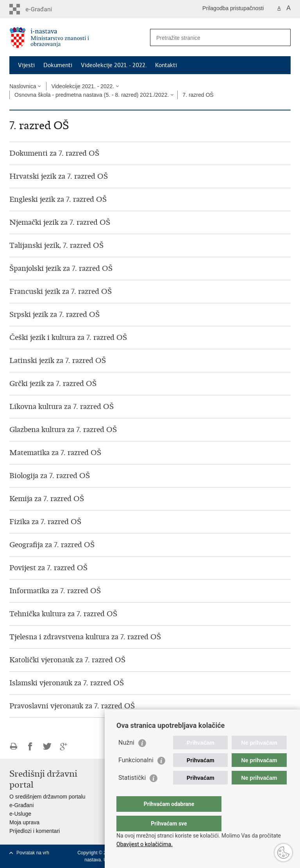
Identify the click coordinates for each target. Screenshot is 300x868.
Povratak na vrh (33, 853)
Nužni (126, 758)
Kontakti (166, 65)
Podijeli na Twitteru (47, 746)
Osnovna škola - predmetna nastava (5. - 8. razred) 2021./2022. (92, 95)
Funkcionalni (136, 776)
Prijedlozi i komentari (35, 831)
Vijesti (26, 65)
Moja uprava (24, 822)
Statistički (132, 793)
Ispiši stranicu (13, 746)
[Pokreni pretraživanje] (282, 37)
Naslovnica (23, 86)
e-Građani (21, 805)
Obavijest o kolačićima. (145, 844)
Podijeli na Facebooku (30, 746)
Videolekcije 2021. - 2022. (114, 65)
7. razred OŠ (198, 95)
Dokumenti (58, 65)
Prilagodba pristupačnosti (233, 8)
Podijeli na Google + (64, 746)
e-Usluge (20, 814)
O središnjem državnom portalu (47, 797)
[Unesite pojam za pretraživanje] (212, 38)
